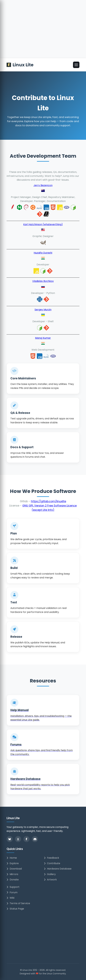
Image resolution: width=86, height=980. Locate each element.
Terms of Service (18, 903)
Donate (13, 880)
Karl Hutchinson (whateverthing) (43, 224)
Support (13, 887)
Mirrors (12, 874)
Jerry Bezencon (43, 185)
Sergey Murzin (43, 310)
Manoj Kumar (43, 338)
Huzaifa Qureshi (43, 253)
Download (14, 869)
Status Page (15, 909)
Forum (12, 892)
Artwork (50, 880)
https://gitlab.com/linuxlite (49, 501)
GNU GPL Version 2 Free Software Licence (50, 506)
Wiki (10, 898)
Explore (13, 863)
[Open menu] (76, 65)
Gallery (50, 874)
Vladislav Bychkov (43, 281)
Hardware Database (58, 869)
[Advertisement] (43, 35)
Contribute (52, 863)
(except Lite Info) (43, 510)
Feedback (51, 858)
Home (12, 858)
